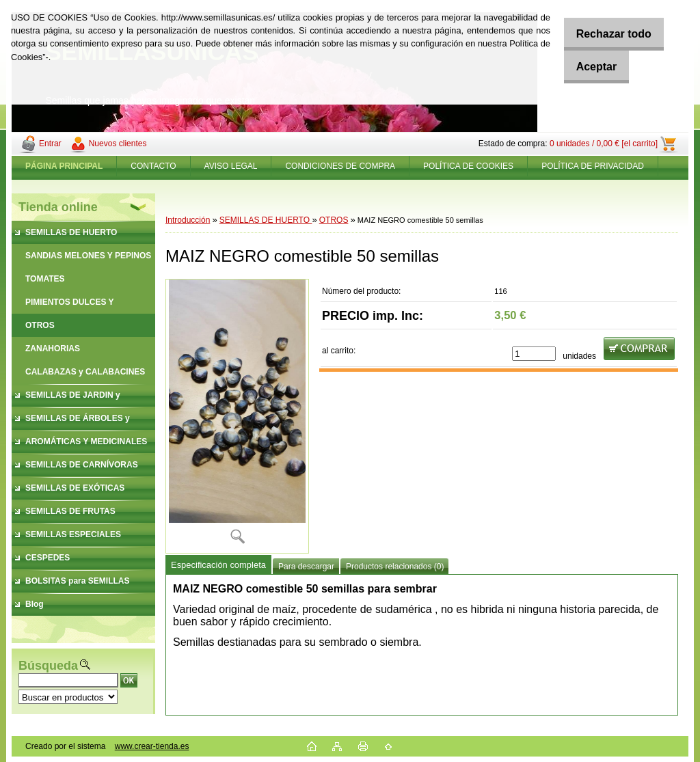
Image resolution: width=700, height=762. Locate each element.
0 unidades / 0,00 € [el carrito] (604, 144)
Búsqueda (48, 666)
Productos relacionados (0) (395, 567)
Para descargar (306, 567)
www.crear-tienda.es (152, 746)
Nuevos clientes (118, 144)
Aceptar (589, 67)
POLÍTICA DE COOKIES (468, 166)
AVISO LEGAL (231, 166)
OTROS (334, 220)
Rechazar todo (606, 34)
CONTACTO (153, 166)
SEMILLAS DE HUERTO (266, 220)
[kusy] (534, 354)
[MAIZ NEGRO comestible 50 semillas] (237, 416)
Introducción (188, 220)
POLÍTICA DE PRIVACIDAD (593, 166)
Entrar (50, 144)
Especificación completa (218, 565)
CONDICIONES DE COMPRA (340, 166)
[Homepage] (64, 166)
